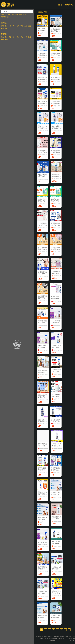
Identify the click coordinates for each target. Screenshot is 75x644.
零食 (6, 26)
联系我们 (74, 638)
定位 (17, 15)
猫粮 (13, 15)
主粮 (2, 26)
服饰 (2, 28)
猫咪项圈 (8, 15)
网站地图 (70, 638)
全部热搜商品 (5, 17)
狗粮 (21, 15)
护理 (22, 26)
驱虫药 (25, 15)
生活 (26, 26)
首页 (60, 5)
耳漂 (45, 12)
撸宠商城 (69, 5)
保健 (18, 26)
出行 (6, 40)
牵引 (6, 28)
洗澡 (30, 26)
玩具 (10, 26)
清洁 (14, 26)
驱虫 (2, 15)
